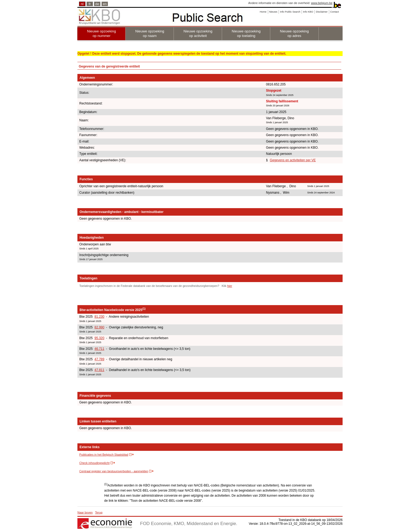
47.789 (100, 359)
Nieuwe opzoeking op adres (294, 33)
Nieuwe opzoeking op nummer (102, 33)
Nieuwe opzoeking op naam (150, 33)
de (97, 4)
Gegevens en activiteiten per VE (293, 160)
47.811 (100, 370)
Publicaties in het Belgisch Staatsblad (104, 455)
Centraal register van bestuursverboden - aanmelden (114, 471)
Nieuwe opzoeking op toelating (246, 33)
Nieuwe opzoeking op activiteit (198, 33)
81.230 (100, 317)
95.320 (100, 338)
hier (230, 286)
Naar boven (85, 512)
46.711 (100, 349)
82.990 (100, 327)
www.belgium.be (322, 3)
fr (90, 4)
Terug (99, 512)
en (105, 4)
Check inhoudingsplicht (94, 463)
